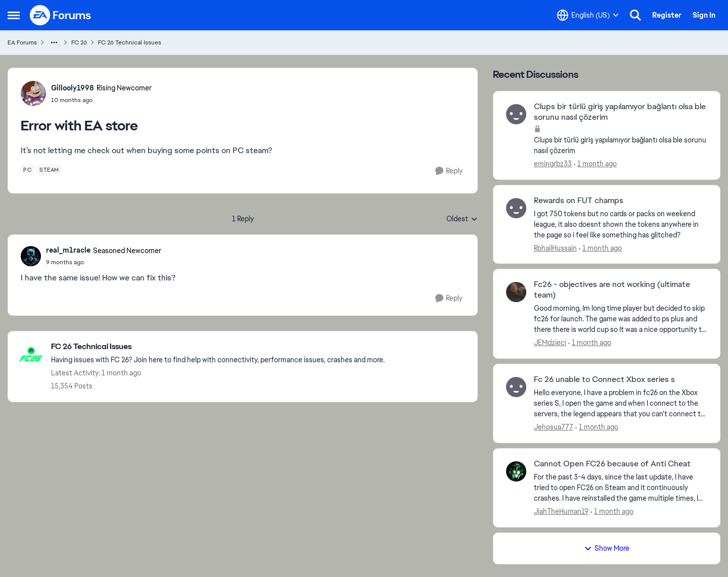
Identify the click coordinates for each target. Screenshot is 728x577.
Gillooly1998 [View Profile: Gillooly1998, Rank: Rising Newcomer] (73, 88)
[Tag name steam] (49, 170)
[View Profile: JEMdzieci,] (516, 292)
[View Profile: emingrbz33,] (516, 114)
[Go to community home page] (61, 15)
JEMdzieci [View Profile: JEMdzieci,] (550, 343)
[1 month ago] (595, 164)
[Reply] (449, 171)
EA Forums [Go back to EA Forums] (22, 42)
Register (667, 15)
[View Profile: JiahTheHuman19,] (516, 471)
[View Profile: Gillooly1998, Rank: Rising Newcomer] (33, 93)
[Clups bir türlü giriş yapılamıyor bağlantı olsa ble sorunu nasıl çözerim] (621, 146)
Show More (607, 548)
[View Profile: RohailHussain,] (516, 208)
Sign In (704, 15)
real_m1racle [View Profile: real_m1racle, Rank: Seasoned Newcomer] (68, 250)
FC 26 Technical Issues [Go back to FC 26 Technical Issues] (130, 42)
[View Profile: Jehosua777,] (516, 387)
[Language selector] (588, 15)
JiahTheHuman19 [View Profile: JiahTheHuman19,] (561, 511)
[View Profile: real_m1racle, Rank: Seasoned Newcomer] (31, 256)
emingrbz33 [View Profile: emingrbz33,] (553, 164)
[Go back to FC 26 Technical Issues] (218, 347)
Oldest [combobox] (462, 219)
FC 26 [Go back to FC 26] (79, 42)
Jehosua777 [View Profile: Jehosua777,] (554, 427)
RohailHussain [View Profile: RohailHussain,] (555, 248)
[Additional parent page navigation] (54, 42)
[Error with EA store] (104, 262)
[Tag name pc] (28, 170)
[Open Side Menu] (14, 15)
